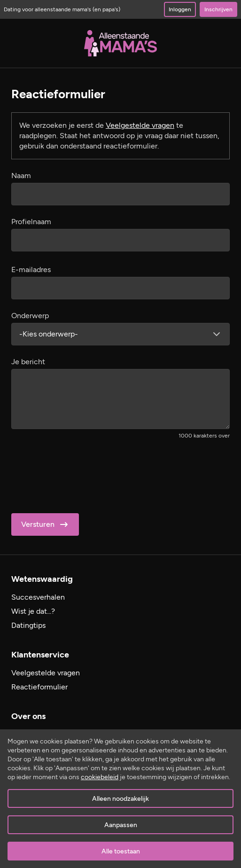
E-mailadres (31, 270)
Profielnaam (31, 222)
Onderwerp (30, 316)
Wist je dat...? (33, 611)
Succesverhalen (38, 597)
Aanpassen (121, 825)
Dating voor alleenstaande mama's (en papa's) (62, 9)
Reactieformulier (39, 687)
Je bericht (28, 362)
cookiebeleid (100, 777)
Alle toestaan (121, 851)
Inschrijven (218, 9)
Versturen (45, 524)
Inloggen (180, 9)
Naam (21, 176)
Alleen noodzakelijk (120, 799)
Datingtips (28, 625)
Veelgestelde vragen (140, 125)
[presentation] (83, 473)
